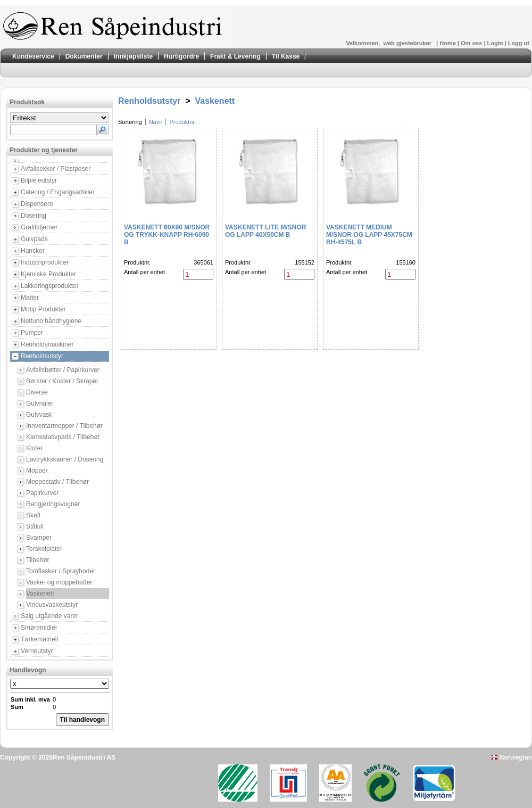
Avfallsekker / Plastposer (56, 169)
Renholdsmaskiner (47, 344)
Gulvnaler (40, 403)
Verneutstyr (37, 651)
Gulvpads (34, 239)
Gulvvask (39, 415)
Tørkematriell (39, 639)
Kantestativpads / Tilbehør (63, 437)
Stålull (35, 526)
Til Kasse (286, 56)
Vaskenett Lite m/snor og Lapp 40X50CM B (265, 231)
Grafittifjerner (39, 227)
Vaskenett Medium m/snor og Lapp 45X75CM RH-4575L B (369, 235)
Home (448, 43)
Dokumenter (84, 56)
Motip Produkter (43, 309)
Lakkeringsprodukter (50, 286)
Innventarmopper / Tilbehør (64, 426)
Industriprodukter (45, 262)
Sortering (130, 122)
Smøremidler (39, 628)
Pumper (32, 333)
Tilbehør (38, 560)
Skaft (33, 515)
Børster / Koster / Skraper (62, 381)
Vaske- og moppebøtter (59, 582)
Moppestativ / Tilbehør (57, 482)
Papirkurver (42, 493)
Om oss (472, 43)
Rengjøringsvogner (53, 504)
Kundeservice (33, 56)
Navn (156, 122)
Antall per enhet (144, 272)
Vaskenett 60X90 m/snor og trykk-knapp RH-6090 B (167, 235)
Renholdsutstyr (42, 356)
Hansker (33, 251)
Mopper (37, 471)
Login (496, 43)
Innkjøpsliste (133, 56)
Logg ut (519, 43)
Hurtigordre (181, 56)
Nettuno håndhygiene (51, 321)
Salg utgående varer (49, 616)
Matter (30, 298)
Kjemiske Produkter (48, 274)
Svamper (39, 538)
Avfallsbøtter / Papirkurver (63, 370)
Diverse (37, 392)
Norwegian (512, 757)
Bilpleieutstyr (39, 180)
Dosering (34, 216)
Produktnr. (182, 122)
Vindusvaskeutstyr (52, 605)
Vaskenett (40, 593)
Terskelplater (44, 549)
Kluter (34, 448)
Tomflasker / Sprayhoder (61, 571)
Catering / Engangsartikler (58, 192)
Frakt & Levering (235, 56)
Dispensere (37, 204)
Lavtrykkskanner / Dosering (65, 459)
